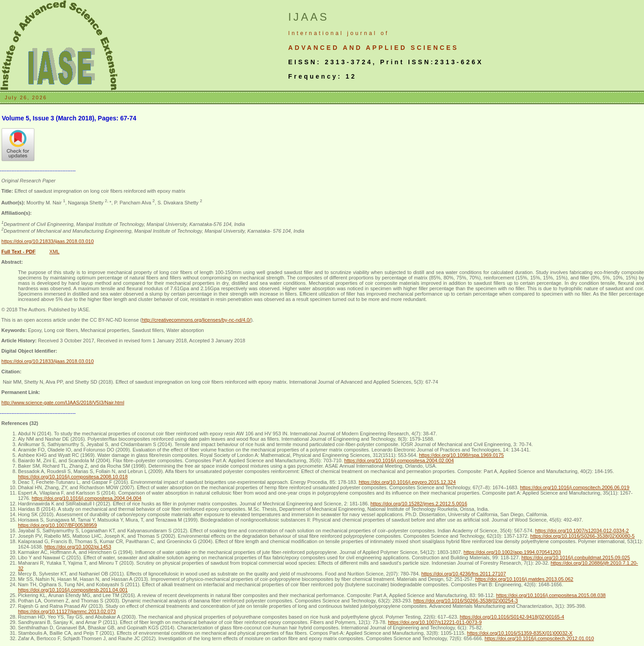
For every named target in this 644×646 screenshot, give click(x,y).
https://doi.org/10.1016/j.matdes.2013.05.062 (524, 579)
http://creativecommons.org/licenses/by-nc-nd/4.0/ (196, 320)
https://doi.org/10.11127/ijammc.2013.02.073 (67, 611)
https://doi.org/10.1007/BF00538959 (58, 525)
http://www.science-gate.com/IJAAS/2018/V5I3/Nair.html (63, 403)
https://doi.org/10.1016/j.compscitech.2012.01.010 (539, 638)
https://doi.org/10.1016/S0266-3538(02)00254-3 (466, 601)
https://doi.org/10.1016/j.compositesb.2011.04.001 (73, 590)
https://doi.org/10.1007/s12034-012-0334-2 (582, 531)
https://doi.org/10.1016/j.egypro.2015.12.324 (407, 482)
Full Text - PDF (18, 252)
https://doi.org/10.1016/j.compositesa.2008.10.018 (73, 477)
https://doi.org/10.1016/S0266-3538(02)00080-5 (582, 536)
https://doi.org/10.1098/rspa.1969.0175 (461, 455)
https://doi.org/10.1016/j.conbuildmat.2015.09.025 (576, 558)
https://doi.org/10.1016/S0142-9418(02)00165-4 (512, 617)
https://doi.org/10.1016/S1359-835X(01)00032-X (520, 633)
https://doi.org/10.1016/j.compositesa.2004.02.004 (399, 460)
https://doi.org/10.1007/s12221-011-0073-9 (435, 622)
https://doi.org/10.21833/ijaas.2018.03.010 (48, 241)
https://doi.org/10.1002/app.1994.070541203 (513, 552)
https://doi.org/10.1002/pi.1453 (78, 547)
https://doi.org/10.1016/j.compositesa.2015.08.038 (551, 595)
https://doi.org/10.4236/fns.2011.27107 (463, 574)
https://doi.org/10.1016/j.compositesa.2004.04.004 (87, 498)
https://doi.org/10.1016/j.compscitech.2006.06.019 (575, 487)
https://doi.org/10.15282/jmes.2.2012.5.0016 (419, 504)
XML (55, 252)
